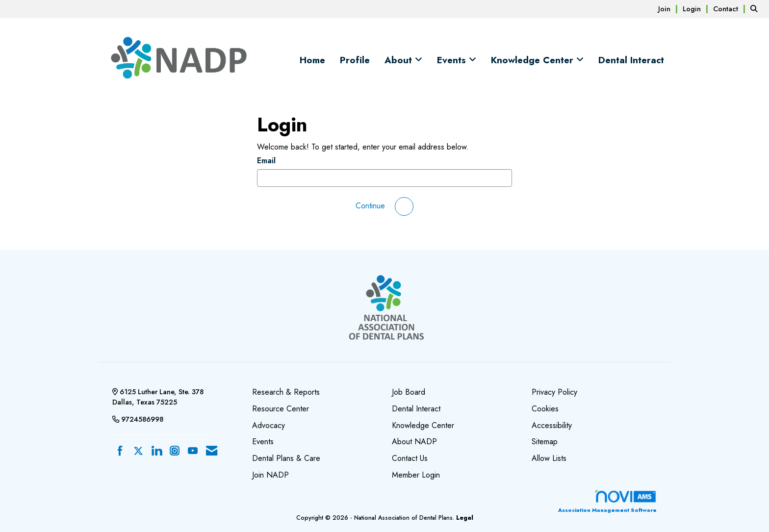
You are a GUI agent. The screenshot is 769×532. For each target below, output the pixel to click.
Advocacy (269, 425)
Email (266, 161)
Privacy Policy (554, 392)
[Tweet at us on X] (138, 451)
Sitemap (545, 442)
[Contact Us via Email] (212, 451)
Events (453, 60)
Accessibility (552, 425)
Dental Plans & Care (286, 458)
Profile (355, 60)
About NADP (414, 442)
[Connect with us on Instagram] (175, 451)
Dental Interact (631, 60)
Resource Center (281, 409)
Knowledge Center (534, 60)
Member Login (416, 475)
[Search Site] (756, 9)
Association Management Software (607, 502)
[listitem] (669, 9)
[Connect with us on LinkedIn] (156, 451)
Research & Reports (286, 392)
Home (312, 60)
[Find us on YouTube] (193, 451)
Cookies (545, 409)
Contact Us (410, 458)
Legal (465, 518)
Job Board (409, 392)
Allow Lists (549, 458)
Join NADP (270, 475)
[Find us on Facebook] (120, 451)
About (400, 60)
